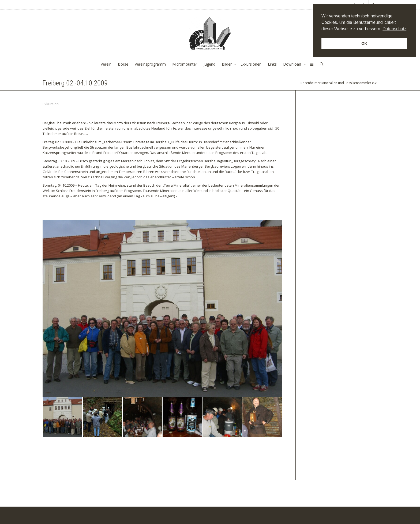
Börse (123, 64)
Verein (106, 64)
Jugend (209, 64)
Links (272, 64)
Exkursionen (251, 64)
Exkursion (51, 104)
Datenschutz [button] (394, 29)
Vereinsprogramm (150, 64)
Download (293, 64)
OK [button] (364, 43)
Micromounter (185, 64)
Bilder (227, 64)
